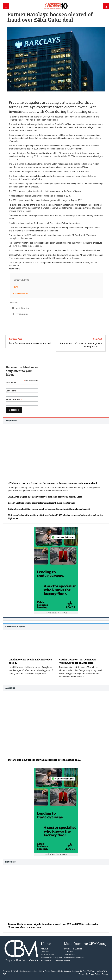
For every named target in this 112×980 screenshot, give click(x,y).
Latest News (11, 421)
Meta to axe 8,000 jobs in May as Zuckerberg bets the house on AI (44, 760)
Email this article (20, 308)
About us (44, 949)
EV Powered (69, 952)
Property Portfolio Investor (74, 958)
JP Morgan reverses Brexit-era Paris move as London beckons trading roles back (53, 483)
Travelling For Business (73, 949)
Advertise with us (48, 955)
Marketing (10, 688)
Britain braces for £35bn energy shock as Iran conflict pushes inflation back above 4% (49, 509)
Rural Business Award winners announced (30, 343)
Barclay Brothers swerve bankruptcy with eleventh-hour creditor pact (41, 503)
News (15, 287)
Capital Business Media (54, 971)
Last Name (11, 391)
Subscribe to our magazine (51, 958)
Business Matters (21, 294)
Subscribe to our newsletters (52, 961)
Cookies (105, 974)
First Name (11, 383)
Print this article (19, 314)
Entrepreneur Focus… (15, 627)
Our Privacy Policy (93, 974)
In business (10, 862)
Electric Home (70, 955)
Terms (81, 974)
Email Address (14, 400)
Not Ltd (67, 961)
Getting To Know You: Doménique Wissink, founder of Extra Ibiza (78, 661)
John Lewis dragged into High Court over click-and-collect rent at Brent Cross (45, 497)
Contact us (45, 952)
